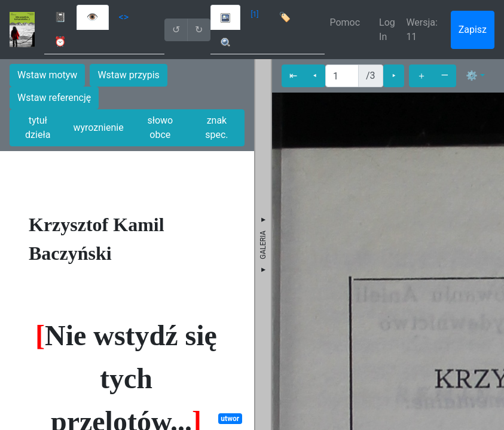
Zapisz (473, 30)
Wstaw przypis (128, 75)
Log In (387, 30)
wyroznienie (98, 128)
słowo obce (160, 128)
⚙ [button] (472, 76)
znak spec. (216, 128)
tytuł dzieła (38, 128)
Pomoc (345, 22)
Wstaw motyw (47, 75)
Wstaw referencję (54, 98)
